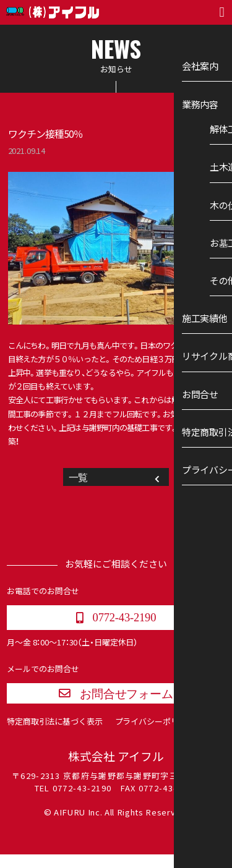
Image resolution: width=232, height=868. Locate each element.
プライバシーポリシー (155, 734)
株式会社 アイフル (116, 770)
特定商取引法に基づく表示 (54, 734)
